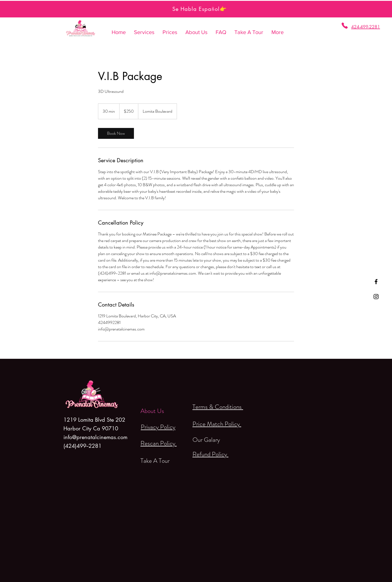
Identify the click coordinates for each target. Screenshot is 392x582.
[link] (116, 133)
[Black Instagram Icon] (376, 297)
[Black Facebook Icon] (376, 282)
